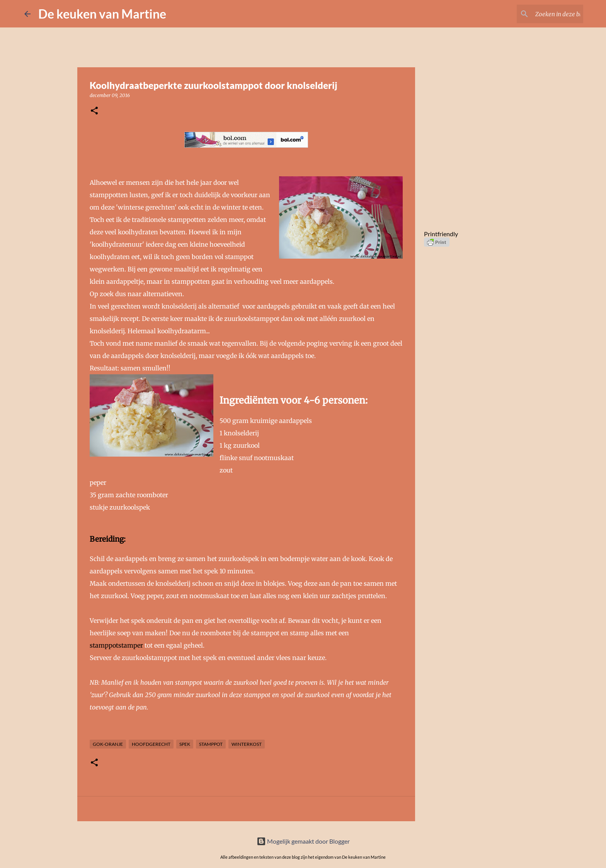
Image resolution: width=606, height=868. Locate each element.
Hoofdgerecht (151, 744)
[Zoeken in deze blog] (543, 14)
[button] (94, 111)
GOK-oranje (108, 744)
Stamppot (211, 744)
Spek (185, 744)
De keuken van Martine (102, 14)
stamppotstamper (116, 645)
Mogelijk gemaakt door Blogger (303, 841)
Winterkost (247, 744)
